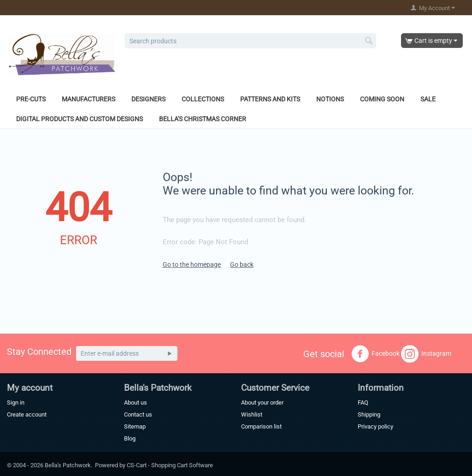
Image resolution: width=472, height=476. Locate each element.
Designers (148, 99)
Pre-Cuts (31, 99)
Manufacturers (88, 99)
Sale (428, 99)
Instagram (426, 354)
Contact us (138, 414)
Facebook (375, 354)
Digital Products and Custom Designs (80, 119)
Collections (203, 99)
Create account (27, 414)
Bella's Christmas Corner (203, 119)
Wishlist (252, 414)
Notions (330, 99)
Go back (242, 264)
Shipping (369, 414)
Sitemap (135, 426)
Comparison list (261, 426)
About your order (262, 403)
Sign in (16, 403)
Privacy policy (375, 426)
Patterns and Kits (270, 99)
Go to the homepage (192, 264)
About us (136, 403)
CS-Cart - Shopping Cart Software (170, 465)
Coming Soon (382, 99)
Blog (130, 438)
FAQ (363, 403)
